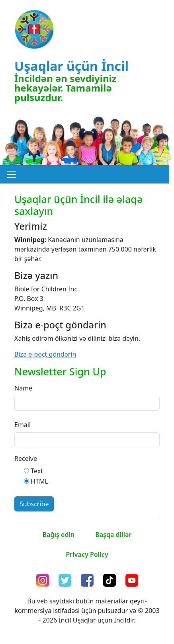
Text (37, 471)
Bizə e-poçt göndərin (45, 354)
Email (22, 425)
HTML (39, 481)
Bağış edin (59, 535)
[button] (12, 174)
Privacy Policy (87, 554)
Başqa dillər (113, 535)
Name (23, 388)
